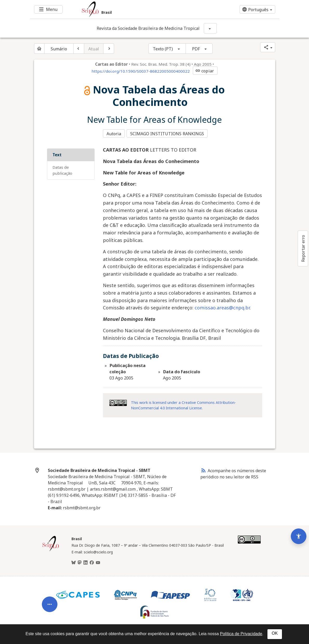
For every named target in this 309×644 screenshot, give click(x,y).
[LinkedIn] (86, 561)
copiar (205, 71)
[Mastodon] (80, 561)
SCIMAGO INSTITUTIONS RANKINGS (168, 133)
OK (275, 633)
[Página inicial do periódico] (39, 49)
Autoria (114, 133)
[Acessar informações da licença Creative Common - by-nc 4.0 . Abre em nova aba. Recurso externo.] (118, 402)
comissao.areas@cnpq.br (222, 306)
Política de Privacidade (241, 634)
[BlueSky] (74, 561)
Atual (94, 49)
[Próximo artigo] (109, 49)
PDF (196, 49)
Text (57, 153)
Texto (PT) (163, 49)
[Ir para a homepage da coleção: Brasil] (134, 9)
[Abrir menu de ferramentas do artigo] (50, 591)
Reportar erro (303, 248)
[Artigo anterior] (79, 49)
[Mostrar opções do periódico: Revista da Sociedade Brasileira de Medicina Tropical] (210, 28)
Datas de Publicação (62, 169)
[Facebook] (92, 561)
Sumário (59, 49)
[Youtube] (98, 561)
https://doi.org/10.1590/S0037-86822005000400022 (141, 71)
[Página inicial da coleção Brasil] (51, 549)
